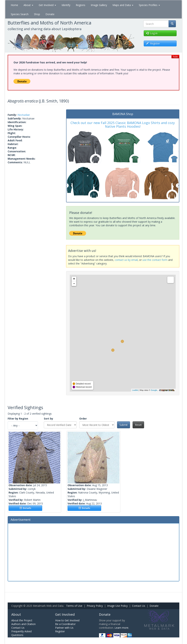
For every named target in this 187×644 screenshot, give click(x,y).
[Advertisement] (93, 552)
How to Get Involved (67, 620)
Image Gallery (99, 5)
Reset (138, 425)
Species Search (20, 14)
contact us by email (126, 260)
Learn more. (122, 628)
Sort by (48, 419)
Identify (66, 5)
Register (60, 631)
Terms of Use (74, 606)
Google (154, 390)
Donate (50, 14)
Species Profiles (149, 5)
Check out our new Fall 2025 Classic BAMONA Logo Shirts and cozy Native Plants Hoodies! (123, 125)
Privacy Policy (95, 606)
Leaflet (135, 390)
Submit (124, 425)
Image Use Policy (117, 606)
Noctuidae (24, 115)
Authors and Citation (23, 624)
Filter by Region (18, 419)
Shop (37, 14)
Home (14, 5)
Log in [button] (152, 33)
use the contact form (155, 260)
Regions (81, 5)
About (28, 5)
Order (83, 419)
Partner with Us (64, 628)
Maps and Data (123, 5)
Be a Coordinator (65, 624)
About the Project (22, 620)
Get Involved (47, 5)
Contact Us (139, 606)
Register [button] (153, 43)
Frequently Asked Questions (21, 633)
